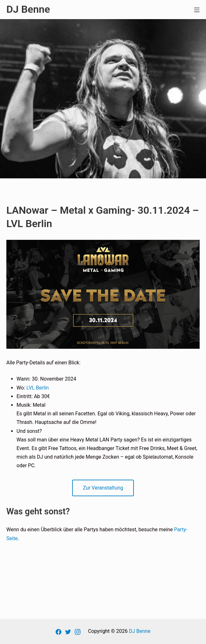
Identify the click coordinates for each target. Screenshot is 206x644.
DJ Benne (140, 631)
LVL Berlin (38, 388)
